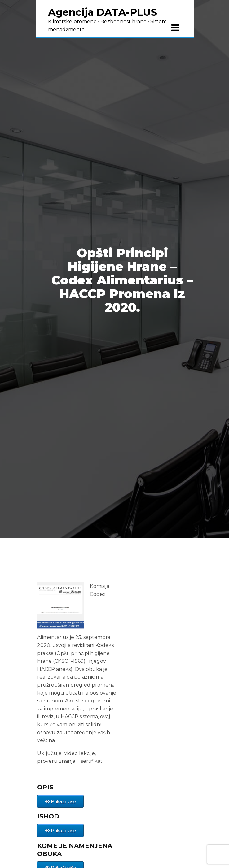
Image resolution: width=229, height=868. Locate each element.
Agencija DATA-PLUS (103, 12)
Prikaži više (64, 802)
